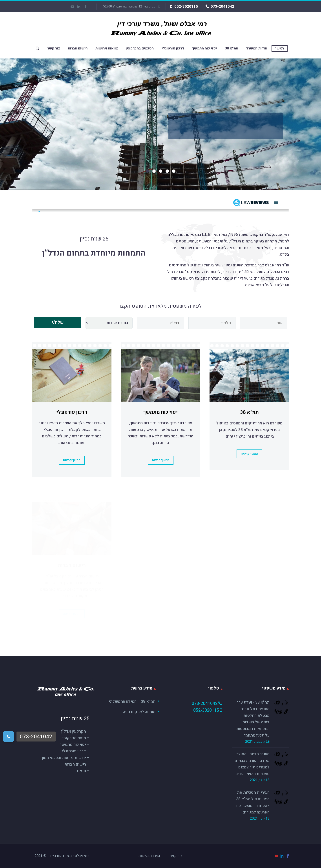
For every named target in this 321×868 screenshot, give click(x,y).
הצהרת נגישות (149, 856)
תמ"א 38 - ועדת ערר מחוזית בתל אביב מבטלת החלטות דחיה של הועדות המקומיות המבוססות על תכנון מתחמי (253, 719)
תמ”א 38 (232, 48)
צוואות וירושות (107, 48)
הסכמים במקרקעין (140, 48)
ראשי (280, 48)
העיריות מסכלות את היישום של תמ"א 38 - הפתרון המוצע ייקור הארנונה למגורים (252, 802)
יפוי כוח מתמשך (205, 48)
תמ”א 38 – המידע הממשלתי (132, 701)
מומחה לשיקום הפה (139, 712)
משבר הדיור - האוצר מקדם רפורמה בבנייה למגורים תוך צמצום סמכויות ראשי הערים (252, 764)
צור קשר (54, 48)
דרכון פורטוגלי (173, 48)
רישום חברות (78, 48)
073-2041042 (222, 6)
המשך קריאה (72, 467)
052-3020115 (186, 6)
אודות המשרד (257, 48)
